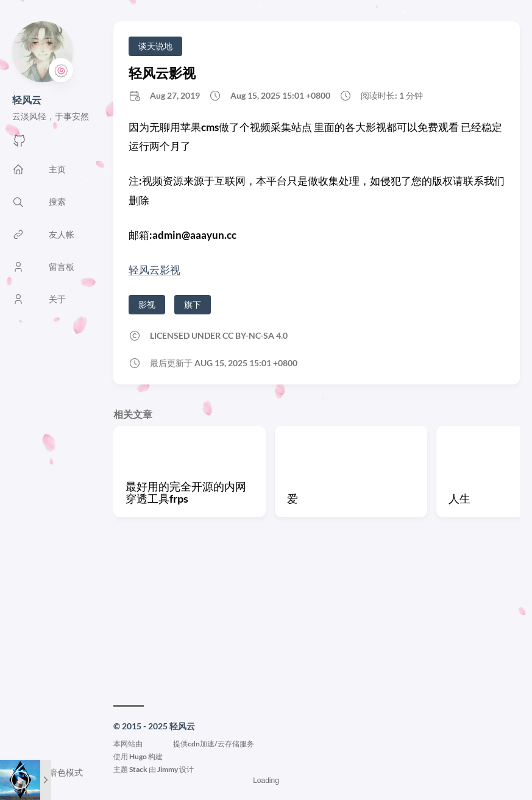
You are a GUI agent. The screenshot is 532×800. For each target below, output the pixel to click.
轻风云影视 (162, 73)
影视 (147, 304)
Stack (138, 769)
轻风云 (27, 100)
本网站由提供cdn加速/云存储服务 (184, 744)
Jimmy (168, 769)
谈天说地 (155, 46)
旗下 (193, 304)
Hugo (138, 756)
